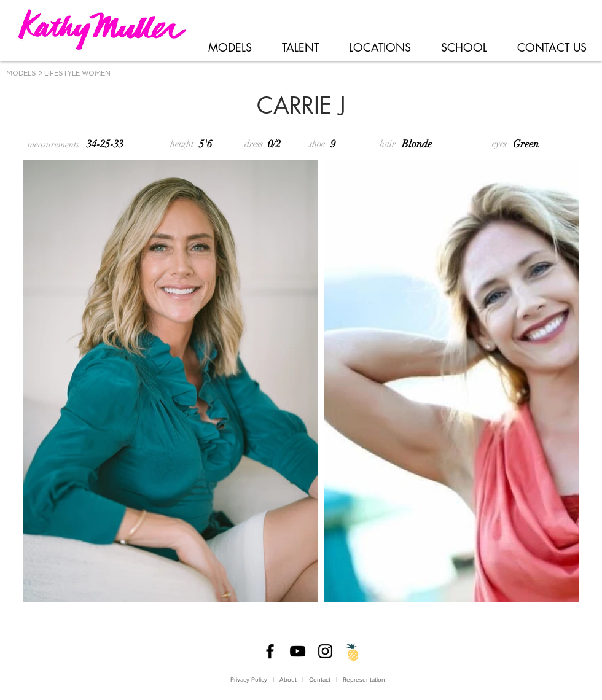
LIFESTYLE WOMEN (77, 73)
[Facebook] (270, 651)
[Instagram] (325, 651)
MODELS (21, 73)
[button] (230, 48)
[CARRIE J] (301, 106)
